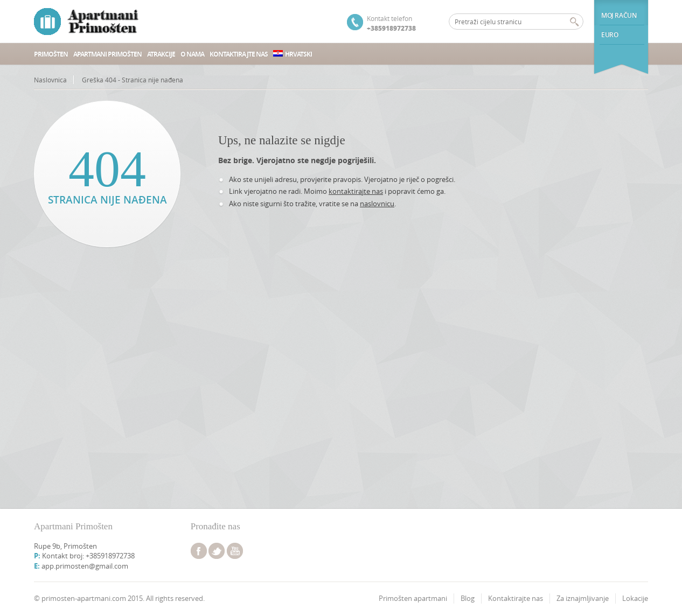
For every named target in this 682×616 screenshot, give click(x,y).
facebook (199, 551)
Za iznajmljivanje (583, 598)
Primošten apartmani (413, 598)
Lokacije (635, 598)
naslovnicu (377, 204)
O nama (192, 54)
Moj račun (619, 15)
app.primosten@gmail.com (85, 566)
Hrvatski (293, 54)
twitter (217, 551)
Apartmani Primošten (107, 54)
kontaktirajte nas (356, 191)
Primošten (51, 54)
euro (610, 35)
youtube (235, 551)
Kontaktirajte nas (239, 54)
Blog (468, 598)
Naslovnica (50, 80)
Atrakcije (161, 54)
